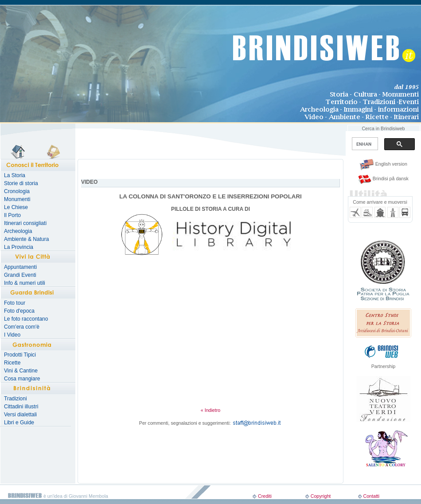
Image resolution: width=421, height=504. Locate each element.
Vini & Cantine (21, 371)
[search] (364, 144)
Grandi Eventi (20, 275)
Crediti (265, 496)
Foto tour (15, 303)
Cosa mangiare (22, 379)
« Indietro (210, 410)
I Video (12, 335)
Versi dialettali (20, 415)
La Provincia (19, 247)
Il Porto (12, 215)
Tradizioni (16, 399)
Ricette (12, 363)
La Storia (15, 175)
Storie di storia (21, 183)
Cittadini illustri (21, 407)
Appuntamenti (20, 267)
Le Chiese (16, 207)
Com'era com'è (22, 327)
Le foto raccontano (26, 319)
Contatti (371, 496)
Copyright (321, 496)
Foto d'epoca (19, 311)
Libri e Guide (19, 423)
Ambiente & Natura (26, 239)
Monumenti (17, 199)
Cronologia (17, 191)
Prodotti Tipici (20, 355)
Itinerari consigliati (25, 223)
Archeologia (18, 231)
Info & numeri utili (25, 283)
